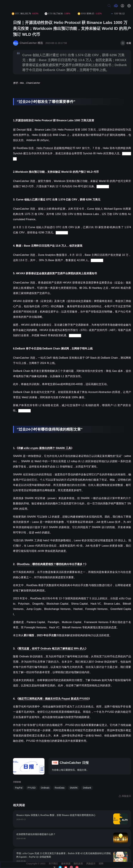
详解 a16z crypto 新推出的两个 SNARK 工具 (45, 448)
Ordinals (45, 788)
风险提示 (91, 864)
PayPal (19, 788)
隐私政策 (78, 864)
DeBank (87, 788)
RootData (60, 788)
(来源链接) (103, 186)
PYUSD (32, 788)
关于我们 (53, 864)
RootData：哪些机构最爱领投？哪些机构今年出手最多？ (52, 564)
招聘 (101, 864)
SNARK (74, 788)
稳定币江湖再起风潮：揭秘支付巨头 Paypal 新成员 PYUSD (54, 699)
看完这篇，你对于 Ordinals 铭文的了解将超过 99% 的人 (52, 649)
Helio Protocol (45, 148)
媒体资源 (66, 864)
